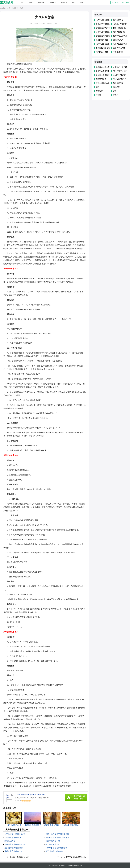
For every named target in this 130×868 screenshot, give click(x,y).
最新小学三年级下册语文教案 (57, 834)
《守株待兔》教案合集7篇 (15, 834)
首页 (22, 3)
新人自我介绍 (118, 20)
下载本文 (56, 23)
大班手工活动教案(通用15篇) (75, 857)
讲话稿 (98, 95)
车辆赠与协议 (101, 79)
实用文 (31, 3)
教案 (22, 8)
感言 (98, 87)
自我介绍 (117, 87)
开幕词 (116, 95)
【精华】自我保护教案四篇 (56, 848)
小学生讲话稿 (118, 52)
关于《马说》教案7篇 (54, 851)
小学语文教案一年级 (13, 838)
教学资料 (41, 3)
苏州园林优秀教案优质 (13, 848)
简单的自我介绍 (119, 32)
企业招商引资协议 (120, 67)
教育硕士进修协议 (103, 75)
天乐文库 (62, 865)
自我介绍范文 (118, 40)
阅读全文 (50, 23)
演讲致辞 (64, 3)
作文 (74, 3)
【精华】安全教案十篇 (13, 851)
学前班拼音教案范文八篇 (19, 857)
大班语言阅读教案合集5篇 (15, 844)
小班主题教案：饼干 (54, 841)
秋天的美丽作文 (102, 52)
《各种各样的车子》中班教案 (57, 838)
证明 (115, 91)
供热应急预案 (118, 83)
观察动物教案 (10, 841)
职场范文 (53, 3)
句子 (82, 3)
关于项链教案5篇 (52, 844)
